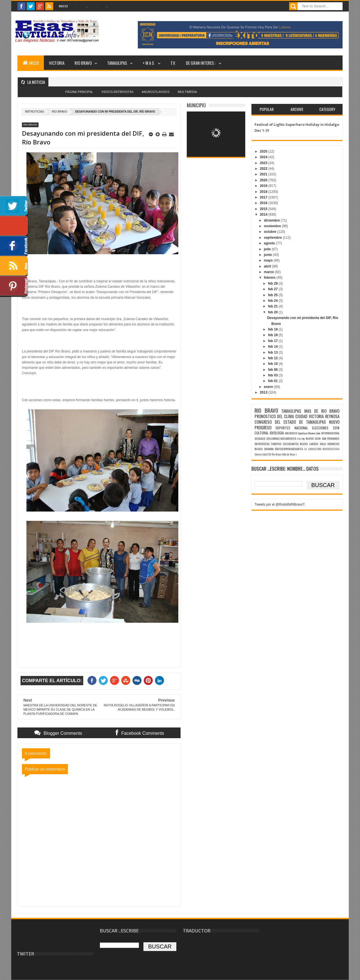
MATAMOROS (288, 438)
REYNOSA (332, 416)
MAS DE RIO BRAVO (322, 411)
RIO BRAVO (83, 63)
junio (268, 255)
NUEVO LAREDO (309, 444)
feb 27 (273, 289)
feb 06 (273, 370)
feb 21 (273, 306)
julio (268, 249)
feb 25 (273, 295)
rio (299, 438)
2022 (264, 169)
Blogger (193, 95)
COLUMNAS (273, 438)
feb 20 (273, 312)
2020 (264, 180)
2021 (264, 174)
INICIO (31, 63)
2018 (264, 192)
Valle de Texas (289, 454)
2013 (264, 392)
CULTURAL (262, 433)
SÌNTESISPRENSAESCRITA (289, 449)
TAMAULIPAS (117, 63)
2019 (264, 186)
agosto (270, 243)
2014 (264, 215)
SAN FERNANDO (331, 438)
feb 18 (273, 335)
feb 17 (273, 341)
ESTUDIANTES (291, 444)
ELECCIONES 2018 (326, 428)
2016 (264, 203)
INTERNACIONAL (330, 433)
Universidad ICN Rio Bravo (268, 454)
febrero (270, 278)
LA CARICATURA (313, 449)
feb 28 (273, 283)
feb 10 (273, 364)
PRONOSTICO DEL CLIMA (274, 416)
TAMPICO (276, 444)
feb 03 (273, 375)
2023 (264, 163)
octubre (270, 232)
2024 (264, 157)
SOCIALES (260, 438)
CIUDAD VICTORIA (310, 416)
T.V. (173, 63)
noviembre (273, 226)
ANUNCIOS (291, 433)
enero (269, 387)
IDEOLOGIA (277, 433)
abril (268, 266)
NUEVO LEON (313, 438)
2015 (264, 209)
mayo (269, 260)
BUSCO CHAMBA (264, 449)
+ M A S (149, 63)
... (87, 6)
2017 (264, 197)
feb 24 (273, 301)
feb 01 (273, 381)
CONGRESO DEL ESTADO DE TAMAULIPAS (290, 422)
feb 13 (273, 352)
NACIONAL (301, 428)
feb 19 (273, 329)
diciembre (272, 220)
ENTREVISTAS (262, 444)
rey (303, 438)
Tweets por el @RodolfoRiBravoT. (280, 504)
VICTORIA (57, 63)
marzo (269, 272)
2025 (264, 151)
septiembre (273, 238)
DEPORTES (283, 428)
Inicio (63, 6)
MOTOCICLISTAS (331, 449)
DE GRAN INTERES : (201, 63)
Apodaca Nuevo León (309, 433)
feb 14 (273, 347)
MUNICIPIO (196, 105)
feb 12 (273, 358)
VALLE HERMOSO (330, 444)
